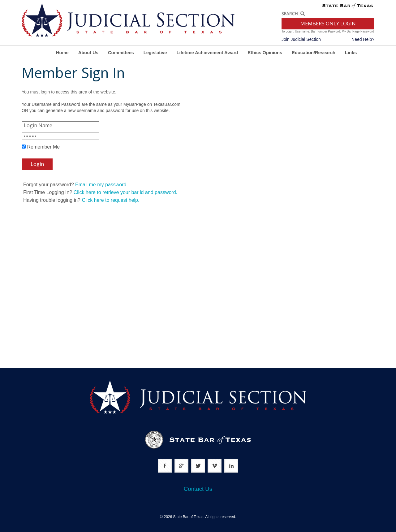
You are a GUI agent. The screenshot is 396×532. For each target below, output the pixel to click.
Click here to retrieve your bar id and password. (125, 192)
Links (351, 53)
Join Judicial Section (301, 39)
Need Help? (363, 39)
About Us (88, 53)
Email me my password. (101, 185)
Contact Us (198, 489)
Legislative (155, 53)
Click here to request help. (110, 200)
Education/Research (314, 53)
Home (62, 53)
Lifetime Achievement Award (207, 53)
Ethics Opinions (265, 53)
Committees (121, 53)
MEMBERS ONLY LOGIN (328, 24)
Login (37, 164)
